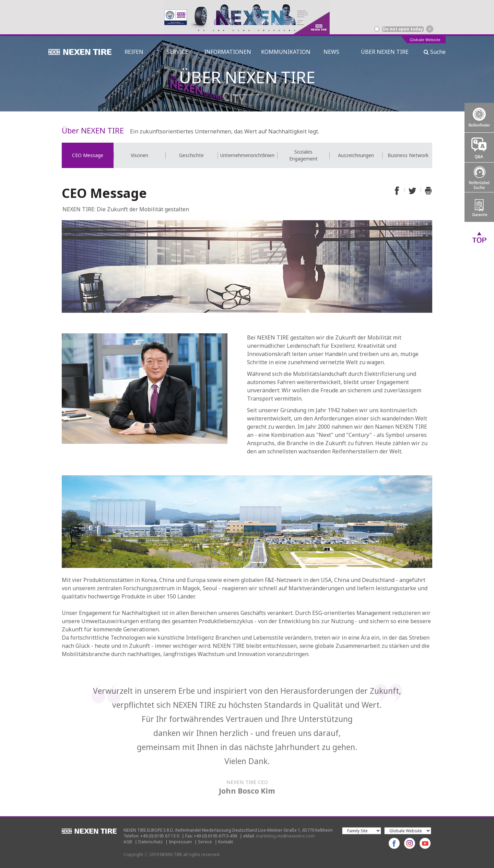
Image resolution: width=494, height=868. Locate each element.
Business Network (408, 155)
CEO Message (88, 155)
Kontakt (226, 842)
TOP (479, 237)
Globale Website (425, 40)
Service (205, 842)
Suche (435, 52)
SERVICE (178, 52)
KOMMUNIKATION (286, 52)
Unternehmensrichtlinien (247, 155)
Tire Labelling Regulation (479, 177)
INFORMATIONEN (228, 52)
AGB (128, 842)
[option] (247, 17)
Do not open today (403, 29)
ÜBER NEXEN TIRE (385, 52)
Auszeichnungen (356, 155)
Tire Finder (479, 118)
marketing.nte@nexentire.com (285, 836)
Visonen (139, 155)
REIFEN (134, 52)
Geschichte (191, 155)
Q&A (479, 147)
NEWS (334, 52)
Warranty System (479, 207)
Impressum (180, 842)
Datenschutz (150, 842)
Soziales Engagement (303, 155)
